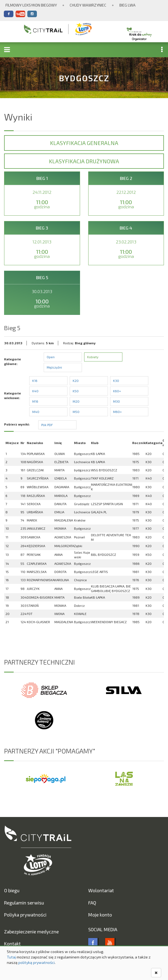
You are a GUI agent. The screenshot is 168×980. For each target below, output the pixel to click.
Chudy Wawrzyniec (88, 5)
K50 (76, 391)
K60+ (117, 391)
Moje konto (100, 915)
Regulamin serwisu (24, 903)
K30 (116, 381)
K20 (76, 381)
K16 (35, 381)
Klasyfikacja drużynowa (84, 161)
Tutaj (11, 957)
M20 (76, 401)
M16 (35, 401)
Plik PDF (47, 425)
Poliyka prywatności (25, 915)
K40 (35, 391)
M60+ (117, 412)
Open (51, 357)
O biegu (12, 890)
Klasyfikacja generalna (84, 143)
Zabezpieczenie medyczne (31, 931)
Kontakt (12, 943)
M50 (76, 412)
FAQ (92, 903)
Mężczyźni (54, 367)
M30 (117, 401)
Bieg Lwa (127, 5)
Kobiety (93, 357)
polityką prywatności (36, 962)
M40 (36, 412)
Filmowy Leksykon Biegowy (31, 5)
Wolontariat (101, 890)
